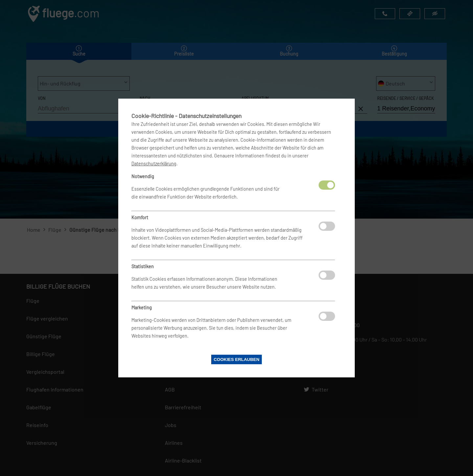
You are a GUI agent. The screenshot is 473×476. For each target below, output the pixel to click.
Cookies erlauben (236, 359)
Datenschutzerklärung (154, 164)
